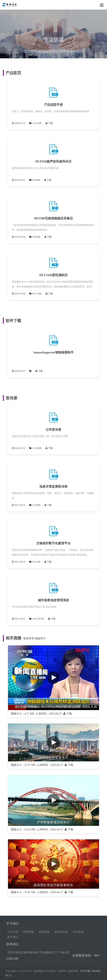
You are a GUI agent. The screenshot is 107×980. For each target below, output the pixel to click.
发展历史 (44, 932)
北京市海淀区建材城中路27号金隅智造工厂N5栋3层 (38, 953)
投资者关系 (61, 932)
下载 (49, 123)
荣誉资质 (28, 932)
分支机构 (78, 932)
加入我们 (13, 937)
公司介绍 (13, 932)
